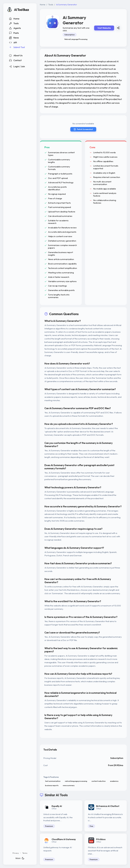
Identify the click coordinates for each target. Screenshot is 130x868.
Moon (20, 858)
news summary (69, 785)
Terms (25, 853)
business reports (52, 785)
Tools (14, 23)
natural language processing (76, 781)
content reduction (99, 781)
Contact (15, 60)
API (13, 42)
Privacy (16, 853)
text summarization (53, 781)
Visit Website (104, 28)
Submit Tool (17, 47)
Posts (14, 33)
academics (114, 781)
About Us (16, 56)
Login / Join (17, 67)
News (14, 38)
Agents (15, 28)
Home (14, 19)
